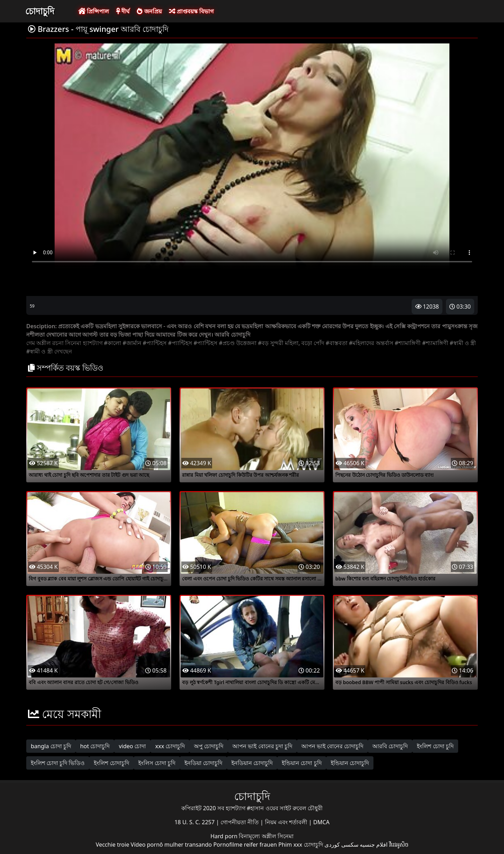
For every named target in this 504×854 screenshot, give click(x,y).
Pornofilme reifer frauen (245, 845)
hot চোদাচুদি (95, 746)
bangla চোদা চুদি (51, 746)
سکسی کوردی (341, 845)
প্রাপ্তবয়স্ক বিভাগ (191, 11)
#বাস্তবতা (337, 343)
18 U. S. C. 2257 (195, 822)
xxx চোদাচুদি (170, 746)
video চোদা (132, 746)
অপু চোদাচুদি (209, 746)
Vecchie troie (112, 845)
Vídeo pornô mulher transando (171, 845)
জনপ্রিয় (149, 11)
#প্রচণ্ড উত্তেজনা (238, 343)
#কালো (113, 343)
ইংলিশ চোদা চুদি (435, 746)
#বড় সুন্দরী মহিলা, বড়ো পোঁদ (291, 343)
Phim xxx (290, 845)
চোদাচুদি (40, 11)
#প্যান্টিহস (155, 343)
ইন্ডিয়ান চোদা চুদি (302, 763)
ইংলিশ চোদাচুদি (111, 763)
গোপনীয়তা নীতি (240, 822)
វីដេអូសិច (399, 845)
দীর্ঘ (123, 11)
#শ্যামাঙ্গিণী (408, 343)
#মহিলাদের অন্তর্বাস (371, 343)
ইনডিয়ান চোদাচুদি (252, 763)
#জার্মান (132, 343)
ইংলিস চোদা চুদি (157, 763)
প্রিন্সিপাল (94, 11)
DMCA (321, 822)
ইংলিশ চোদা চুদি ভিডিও (58, 763)
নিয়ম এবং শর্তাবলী (287, 822)
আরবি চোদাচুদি (390, 746)
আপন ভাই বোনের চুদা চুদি (262, 746)
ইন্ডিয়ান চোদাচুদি (350, 763)
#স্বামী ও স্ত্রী (463, 343)
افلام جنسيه (374, 845)
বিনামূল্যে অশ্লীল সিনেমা (266, 836)
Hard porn (225, 836)
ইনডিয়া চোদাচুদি (203, 763)
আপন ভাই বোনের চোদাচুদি (332, 746)
